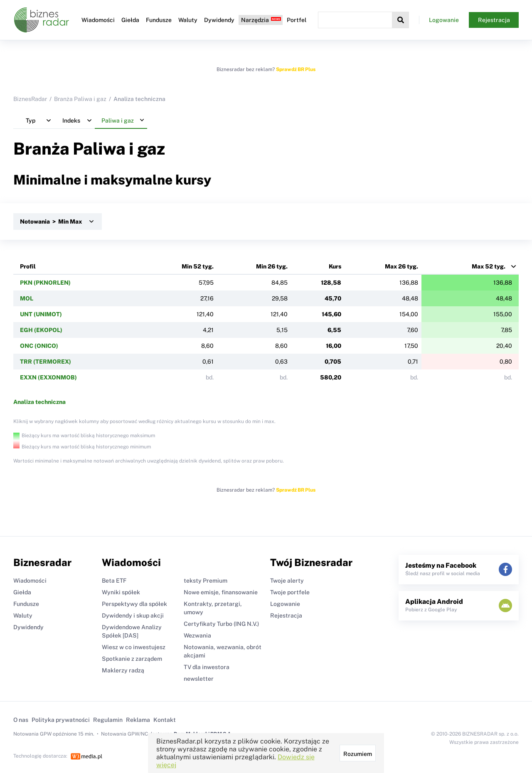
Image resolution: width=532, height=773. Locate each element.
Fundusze (159, 20)
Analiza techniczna (39, 402)
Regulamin (108, 720)
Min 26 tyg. (272, 266)
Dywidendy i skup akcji (133, 615)
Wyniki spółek (121, 592)
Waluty (188, 20)
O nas (21, 720)
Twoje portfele (290, 592)
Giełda (130, 20)
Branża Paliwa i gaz (80, 99)
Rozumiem (358, 754)
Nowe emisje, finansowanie (221, 592)
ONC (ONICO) (39, 346)
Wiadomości (98, 20)
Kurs (335, 266)
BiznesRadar (30, 99)
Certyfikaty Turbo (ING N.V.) (221, 624)
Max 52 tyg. (489, 266)
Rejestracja (494, 20)
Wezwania (197, 635)
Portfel (297, 20)
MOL (27, 298)
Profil (28, 266)
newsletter (199, 679)
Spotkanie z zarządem (132, 659)
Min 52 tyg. (198, 266)
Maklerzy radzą (123, 670)
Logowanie (444, 20)
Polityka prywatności (61, 720)
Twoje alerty (287, 581)
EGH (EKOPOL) (41, 330)
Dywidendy (219, 20)
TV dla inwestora (207, 667)
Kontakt (165, 720)
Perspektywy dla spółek (134, 604)
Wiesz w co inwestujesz (134, 647)
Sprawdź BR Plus (296, 69)
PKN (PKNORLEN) (45, 283)
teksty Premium (206, 581)
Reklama (138, 720)
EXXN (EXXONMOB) (48, 377)
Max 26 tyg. (401, 266)
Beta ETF (114, 581)
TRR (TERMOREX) (46, 362)
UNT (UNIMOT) (41, 314)
